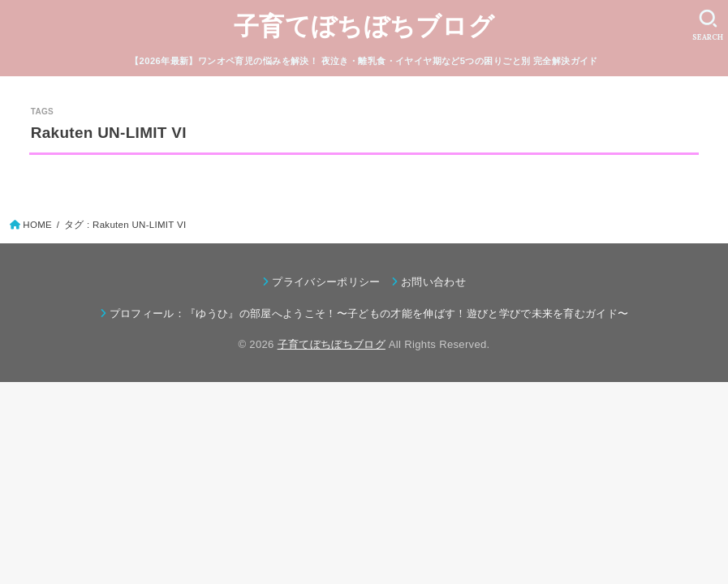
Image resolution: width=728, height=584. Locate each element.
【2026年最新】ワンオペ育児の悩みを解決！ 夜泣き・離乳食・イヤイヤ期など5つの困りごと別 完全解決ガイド (364, 61)
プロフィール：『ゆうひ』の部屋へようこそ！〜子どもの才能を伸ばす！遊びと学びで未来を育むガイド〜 (369, 313)
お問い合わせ (433, 282)
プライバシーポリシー (326, 282)
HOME (37, 225)
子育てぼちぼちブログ (364, 26)
